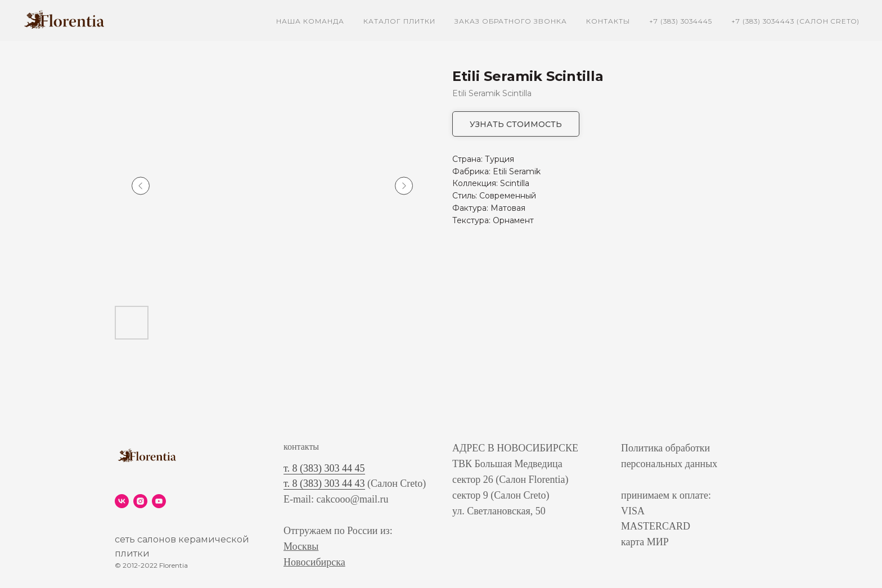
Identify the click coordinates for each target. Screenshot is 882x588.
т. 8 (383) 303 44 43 (324, 483)
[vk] (122, 501)
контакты (608, 21)
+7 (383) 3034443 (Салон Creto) (795, 21)
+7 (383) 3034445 (681, 21)
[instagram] (140, 501)
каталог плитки (399, 21)
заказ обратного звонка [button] (511, 21)
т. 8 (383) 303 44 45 (324, 468)
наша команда (310, 21)
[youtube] (159, 501)
